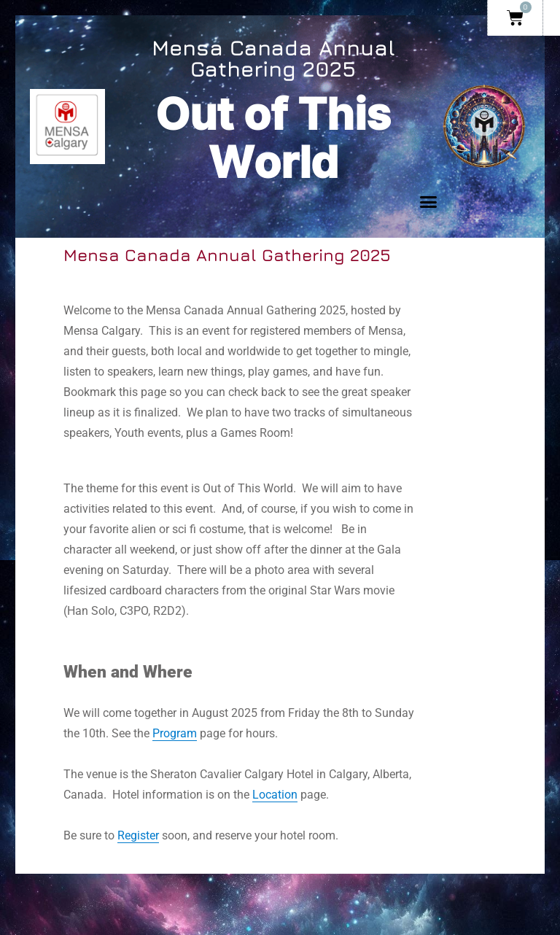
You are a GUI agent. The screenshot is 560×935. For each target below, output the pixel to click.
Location (275, 795)
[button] (428, 202)
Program (175, 733)
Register (138, 835)
